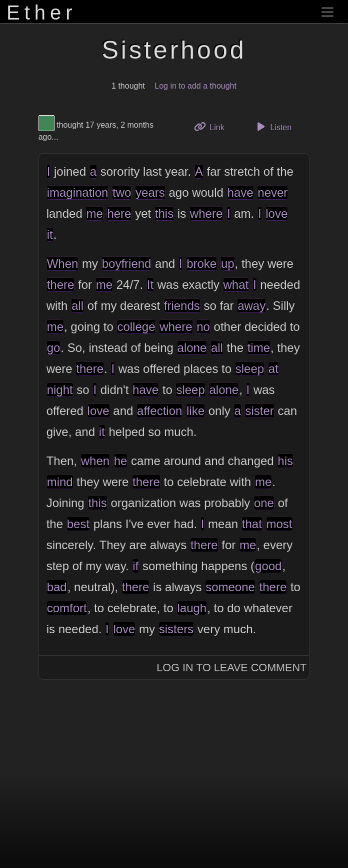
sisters (176, 629)
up (228, 264)
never (272, 192)
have (240, 192)
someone (230, 587)
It (150, 285)
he (121, 461)
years (150, 192)
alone (192, 348)
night (60, 390)
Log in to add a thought (195, 86)
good (268, 566)
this (164, 213)
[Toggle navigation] (327, 12)
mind (60, 482)
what (236, 285)
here (119, 213)
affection (159, 411)
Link (213, 126)
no (203, 327)
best (78, 524)
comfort (67, 608)
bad (57, 587)
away (251, 306)
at (273, 369)
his (285, 461)
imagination (78, 192)
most (279, 524)
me (94, 213)
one (264, 503)
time (259, 348)
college (136, 327)
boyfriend (127, 264)
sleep (250, 369)
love (276, 213)
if (135, 566)
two (122, 192)
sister (259, 411)
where (206, 213)
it (50, 235)
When (63, 264)
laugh (192, 608)
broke (201, 264)
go (54, 348)
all (77, 306)
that (252, 524)
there (61, 285)
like (195, 411)
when (95, 461)
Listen (272, 127)
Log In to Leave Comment (231, 668)
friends (182, 306)
